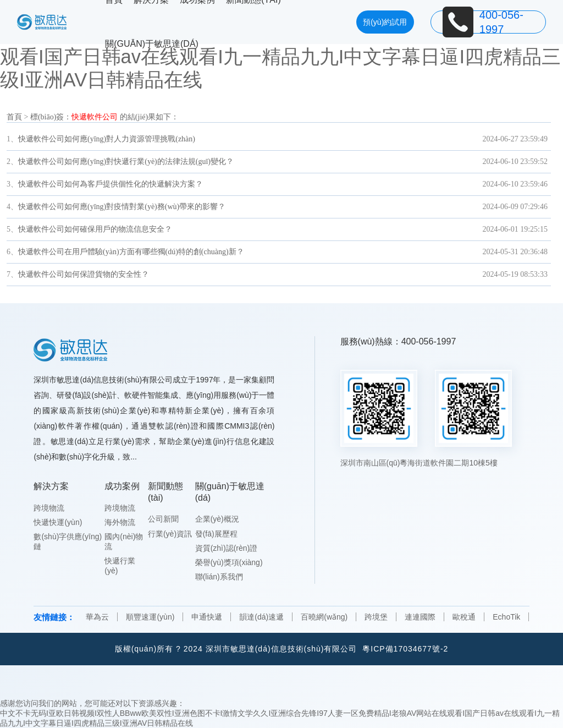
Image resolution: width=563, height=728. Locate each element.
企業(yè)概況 (217, 519)
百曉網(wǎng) (324, 617)
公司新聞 (163, 519)
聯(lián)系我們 (219, 577)
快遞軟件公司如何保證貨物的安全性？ (84, 274)
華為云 (97, 617)
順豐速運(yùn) (150, 617)
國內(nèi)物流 (124, 541)
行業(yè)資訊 (170, 534)
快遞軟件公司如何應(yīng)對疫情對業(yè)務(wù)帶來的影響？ (122, 207)
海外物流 (120, 522)
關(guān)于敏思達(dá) (152, 44)
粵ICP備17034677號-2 (405, 649)
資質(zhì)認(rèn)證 (227, 548)
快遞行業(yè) (120, 566)
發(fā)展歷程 (216, 534)
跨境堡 (376, 617)
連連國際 (420, 617)
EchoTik (506, 617)
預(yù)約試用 (385, 22)
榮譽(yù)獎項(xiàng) (229, 562)
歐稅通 (464, 617)
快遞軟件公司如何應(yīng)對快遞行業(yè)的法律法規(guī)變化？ (126, 162)
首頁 (14, 117)
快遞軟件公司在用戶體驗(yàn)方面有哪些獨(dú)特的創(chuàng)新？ (131, 252)
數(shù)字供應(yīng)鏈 (68, 541)
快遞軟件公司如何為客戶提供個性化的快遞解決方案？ (111, 184)
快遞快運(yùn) (58, 522)
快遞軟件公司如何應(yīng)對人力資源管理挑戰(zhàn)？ (107, 139)
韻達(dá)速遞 (261, 617)
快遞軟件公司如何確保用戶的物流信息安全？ (95, 229)
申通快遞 (207, 617)
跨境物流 (49, 508)
